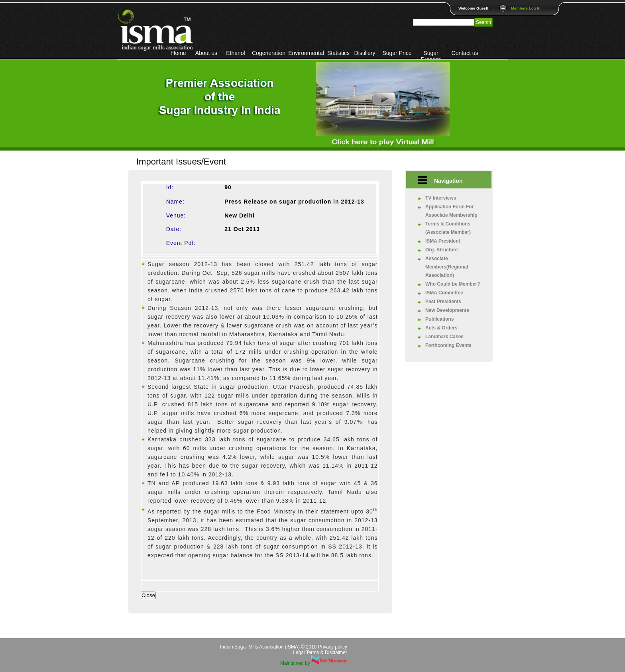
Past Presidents (443, 302)
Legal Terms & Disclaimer (320, 652)
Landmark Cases (444, 337)
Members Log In (526, 8)
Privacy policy (333, 647)
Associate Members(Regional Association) (447, 267)
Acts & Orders (441, 328)
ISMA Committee (444, 293)
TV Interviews (441, 198)
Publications (439, 319)
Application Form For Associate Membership (451, 211)
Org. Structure (441, 250)
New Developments (447, 310)
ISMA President (443, 241)
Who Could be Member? (453, 284)
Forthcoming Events (448, 345)
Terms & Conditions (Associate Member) (448, 228)
